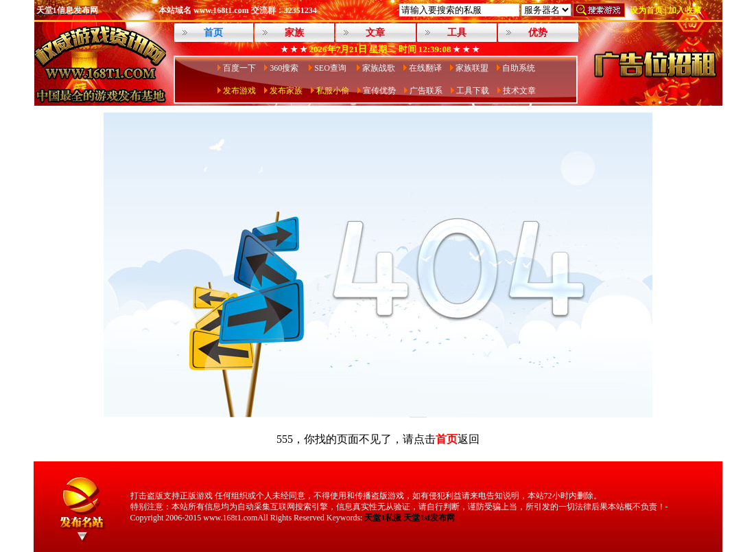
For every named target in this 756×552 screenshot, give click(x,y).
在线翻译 (425, 68)
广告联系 (426, 91)
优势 (538, 33)
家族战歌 (379, 68)
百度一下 (239, 68)
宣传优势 (379, 91)
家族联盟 (472, 68)
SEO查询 (331, 68)
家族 (294, 33)
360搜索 (285, 68)
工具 (457, 33)
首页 (447, 439)
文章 (375, 33)
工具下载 (473, 91)
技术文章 (519, 91)
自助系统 (519, 68)
